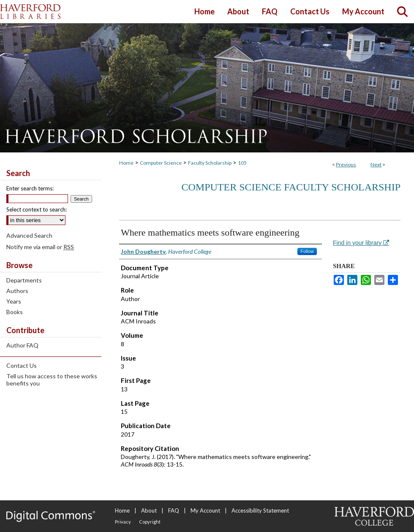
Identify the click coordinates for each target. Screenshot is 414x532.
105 (242, 163)
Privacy (123, 522)
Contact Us (22, 365)
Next (376, 164)
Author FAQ (22, 345)
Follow (307, 251)
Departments (24, 280)
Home (126, 163)
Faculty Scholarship (210, 163)
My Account (205, 510)
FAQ (174, 510)
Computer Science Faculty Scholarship (291, 187)
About (149, 510)
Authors (17, 291)
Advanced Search (29, 235)
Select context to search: (37, 209)
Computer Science (161, 163)
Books (15, 312)
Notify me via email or (40, 247)
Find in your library (361, 243)
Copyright (150, 522)
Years (14, 301)
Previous (346, 164)
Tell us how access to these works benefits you (52, 380)
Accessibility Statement (260, 510)
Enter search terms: (30, 188)
